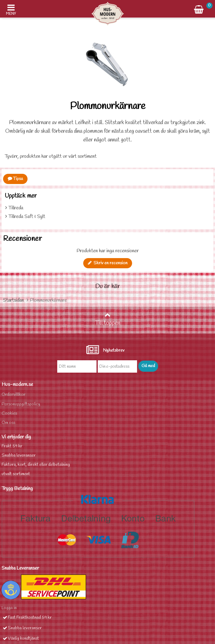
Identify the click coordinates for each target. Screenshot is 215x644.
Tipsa (15, 179)
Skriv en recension (108, 263)
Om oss (8, 423)
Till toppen (108, 320)
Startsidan (13, 300)
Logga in (9, 608)
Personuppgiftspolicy (21, 404)
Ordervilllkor (13, 395)
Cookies (9, 414)
